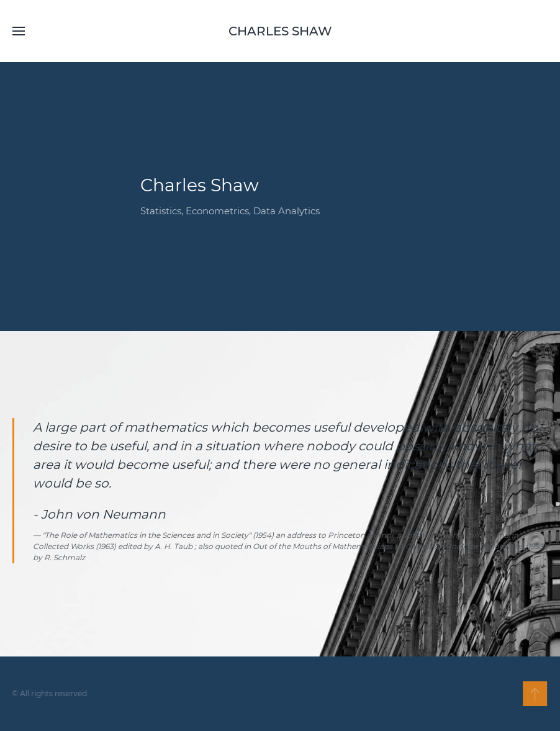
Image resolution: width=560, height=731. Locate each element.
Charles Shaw (280, 31)
